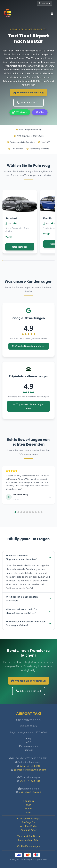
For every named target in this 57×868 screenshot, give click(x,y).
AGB (29, 742)
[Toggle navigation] (52, 14)
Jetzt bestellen (20, 247)
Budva (29, 809)
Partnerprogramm (29, 746)
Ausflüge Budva (29, 826)
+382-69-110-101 (30, 766)
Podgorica (29, 801)
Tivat (28, 805)
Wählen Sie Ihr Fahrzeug (29, 93)
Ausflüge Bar (29, 822)
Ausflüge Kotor (28, 830)
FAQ (28, 739)
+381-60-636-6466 (30, 793)
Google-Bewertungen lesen (29, 346)
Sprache (45, 3)
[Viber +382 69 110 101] (40, 112)
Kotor (28, 812)
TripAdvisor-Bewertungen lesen (28, 406)
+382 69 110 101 (28, 103)
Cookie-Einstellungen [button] (28, 846)
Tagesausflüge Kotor (29, 840)
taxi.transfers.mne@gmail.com (30, 770)
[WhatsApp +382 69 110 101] (20, 112)
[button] (15, 512)
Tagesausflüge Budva (28, 836)
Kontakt (28, 750)
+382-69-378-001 (30, 781)
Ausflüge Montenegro (29, 819)
